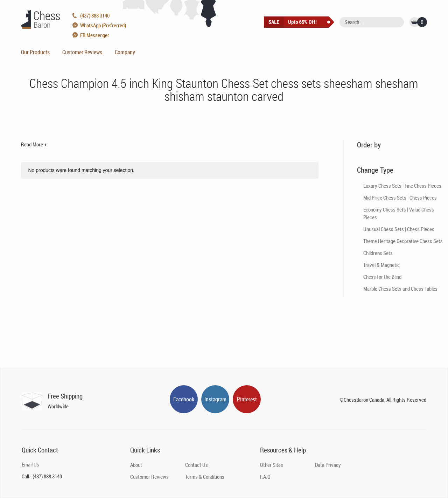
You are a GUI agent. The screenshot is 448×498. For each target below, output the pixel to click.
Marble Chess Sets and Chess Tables (400, 289)
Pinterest (247, 399)
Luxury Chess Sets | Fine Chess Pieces (402, 186)
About (136, 465)
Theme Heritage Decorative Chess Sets (403, 241)
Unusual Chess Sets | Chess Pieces (399, 229)
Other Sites (272, 465)
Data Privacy (328, 465)
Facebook (184, 399)
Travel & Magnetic (381, 265)
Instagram (215, 399)
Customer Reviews (82, 52)
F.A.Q (265, 477)
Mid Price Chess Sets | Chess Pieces (400, 198)
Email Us (30, 464)
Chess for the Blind (382, 277)
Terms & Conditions (205, 477)
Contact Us (197, 465)
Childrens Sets (378, 253)
